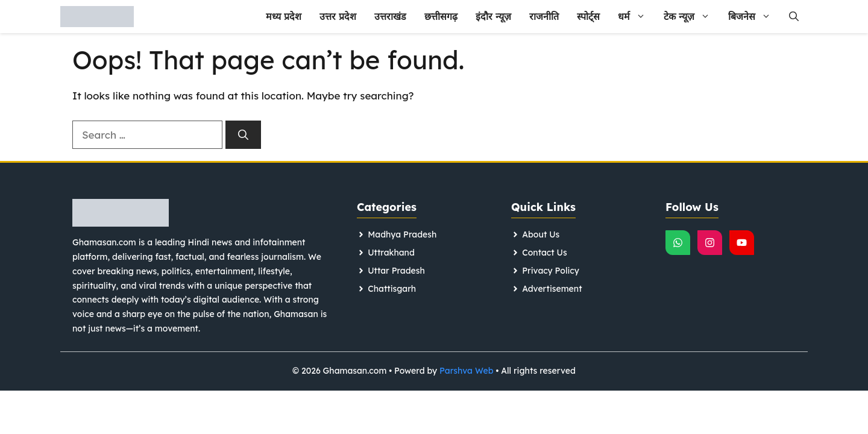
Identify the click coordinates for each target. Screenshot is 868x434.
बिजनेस (754, 17)
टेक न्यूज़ (691, 17)
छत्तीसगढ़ (441, 16)
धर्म (636, 17)
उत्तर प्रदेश (338, 16)
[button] (794, 17)
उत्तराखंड (390, 16)
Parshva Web (467, 371)
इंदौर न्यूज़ (493, 16)
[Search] (243, 135)
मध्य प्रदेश (284, 16)
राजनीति (544, 16)
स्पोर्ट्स (588, 16)
